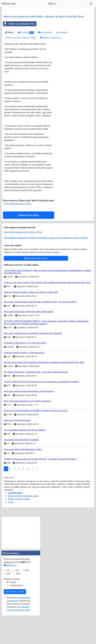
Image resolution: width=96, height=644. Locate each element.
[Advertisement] (48, 29)
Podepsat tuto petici (29, 251)
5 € (8, 606)
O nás (11, 538)
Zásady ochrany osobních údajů (20, 73)
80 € (18, 609)
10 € (17, 606)
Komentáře (45, 68)
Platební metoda (12, 615)
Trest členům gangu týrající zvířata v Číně (23, 268)
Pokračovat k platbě (15, 627)
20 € (27, 606)
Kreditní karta (16, 621)
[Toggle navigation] (91, 4)
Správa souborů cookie (19, 535)
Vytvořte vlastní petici (36, 294)
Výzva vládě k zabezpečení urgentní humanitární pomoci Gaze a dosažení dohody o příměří (46, 274)
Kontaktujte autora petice (18, 239)
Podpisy (26, 68)
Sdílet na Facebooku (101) (19, 60)
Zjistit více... (11, 601)
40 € (9, 609)
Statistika (62, 68)
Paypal (13, 618)
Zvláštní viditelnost (50, 73)
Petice (9, 68)
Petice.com (9, 4)
